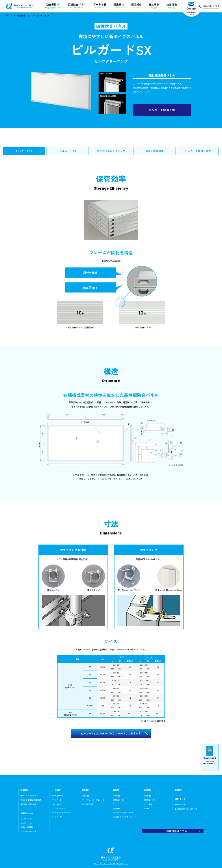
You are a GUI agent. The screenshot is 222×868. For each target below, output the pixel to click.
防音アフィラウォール (29, 796)
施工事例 (154, 6)
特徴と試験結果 (27, 827)
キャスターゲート (58, 817)
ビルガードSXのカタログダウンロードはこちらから (111, 733)
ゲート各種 (100, 6)
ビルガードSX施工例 (162, 110)
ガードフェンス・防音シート (93, 800)
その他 (146, 809)
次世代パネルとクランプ (111, 151)
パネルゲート (56, 800)
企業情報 (172, 6)
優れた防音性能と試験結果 (31, 800)
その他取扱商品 (88, 804)
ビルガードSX (24, 151)
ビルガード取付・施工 (198, 151)
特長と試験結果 (155, 151)
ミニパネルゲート (58, 804)
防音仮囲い (53, 6)
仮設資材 (119, 6)
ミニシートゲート (58, 809)
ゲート (115, 804)
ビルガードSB (68, 151)
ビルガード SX (26, 819)
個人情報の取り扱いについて (186, 809)
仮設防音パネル (77, 6)
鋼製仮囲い (86, 796)
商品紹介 (137, 6)
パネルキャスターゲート (61, 813)
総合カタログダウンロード (123, 813)
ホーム (9, 15)
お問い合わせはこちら (192, 9)
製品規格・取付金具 (28, 804)
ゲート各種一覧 (57, 796)
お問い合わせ (180, 805)
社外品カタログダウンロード (124, 817)
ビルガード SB (26, 823)
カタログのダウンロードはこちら (210, 755)
